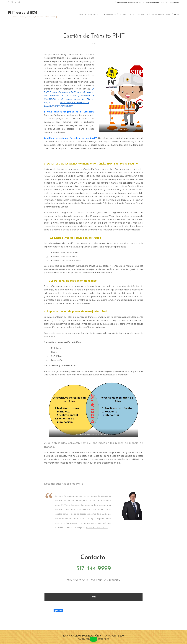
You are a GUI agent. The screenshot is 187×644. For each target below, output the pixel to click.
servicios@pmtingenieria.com (74, 102)
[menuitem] (81, 14)
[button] (93, 639)
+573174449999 (174, 2)
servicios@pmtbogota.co (155, 2)
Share (58, 611)
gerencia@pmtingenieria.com (59, 106)
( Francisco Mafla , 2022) (97, 527)
